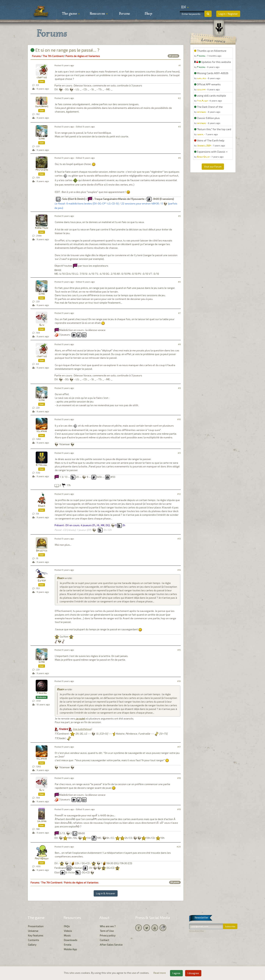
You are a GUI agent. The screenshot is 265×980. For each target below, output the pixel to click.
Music (67, 935)
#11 (179, 453)
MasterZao (42, 170)
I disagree (193, 973)
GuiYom (42, 581)
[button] (185, 7)
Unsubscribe (197, 931)
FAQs (67, 926)
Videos (68, 931)
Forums (124, 14)
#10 (179, 419)
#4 (179, 158)
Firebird (42, 693)
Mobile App (70, 949)
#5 (179, 216)
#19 (179, 809)
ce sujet (80, 718)
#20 (179, 847)
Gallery (32, 945)
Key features (36, 935)
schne (42, 139)
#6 (179, 282)
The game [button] (71, 14)
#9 (179, 388)
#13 (179, 539)
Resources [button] (99, 14)
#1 (180, 65)
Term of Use (107, 931)
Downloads (71, 940)
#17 (179, 747)
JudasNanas (42, 107)
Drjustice (42, 551)
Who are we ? (108, 926)
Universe (33, 931)
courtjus (42, 77)
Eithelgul (42, 465)
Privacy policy (108, 935)
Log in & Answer (106, 893)
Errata (68, 945)
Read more (160, 973)
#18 (179, 778)
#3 (179, 127)
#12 (179, 494)
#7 (179, 313)
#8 (179, 344)
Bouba (42, 506)
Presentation (36, 926)
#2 (179, 98)
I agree (176, 973)
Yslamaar (42, 431)
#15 (179, 650)
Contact (104, 940)
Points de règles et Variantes (83, 56)
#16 (179, 681)
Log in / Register (228, 14)
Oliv (42, 325)
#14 (179, 570)
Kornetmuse (42, 228)
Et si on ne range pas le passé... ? (65, 50)
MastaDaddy (42, 859)
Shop (148, 14)
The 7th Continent (53, 56)
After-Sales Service (111, 945)
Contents (33, 940)
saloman (42, 821)
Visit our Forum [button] (213, 166)
